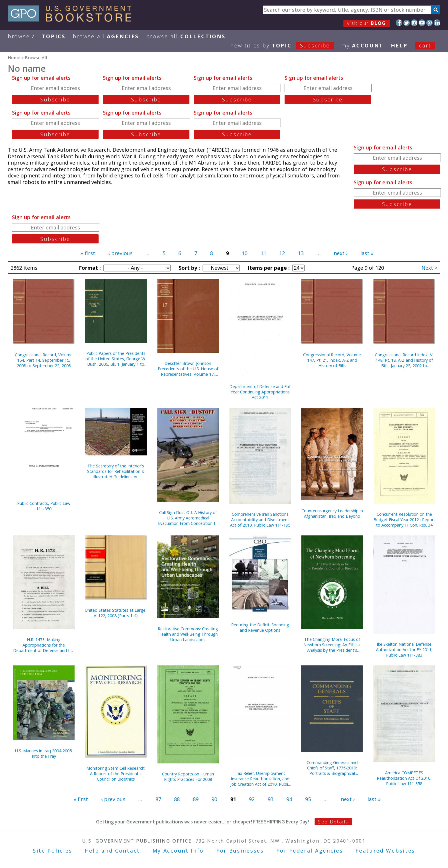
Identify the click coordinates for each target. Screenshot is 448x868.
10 (245, 253)
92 (252, 799)
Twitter (407, 23)
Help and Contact (112, 851)
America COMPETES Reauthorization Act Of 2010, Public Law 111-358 (404, 778)
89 (196, 799)
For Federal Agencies (310, 851)
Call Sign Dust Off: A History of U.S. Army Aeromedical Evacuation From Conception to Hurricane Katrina (188, 518)
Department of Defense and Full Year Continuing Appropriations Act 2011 (260, 392)
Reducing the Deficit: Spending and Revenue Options (260, 627)
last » (367, 253)
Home (14, 57)
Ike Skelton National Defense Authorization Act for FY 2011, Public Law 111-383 (404, 650)
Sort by (189, 268)
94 (289, 799)
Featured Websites (385, 851)
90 (214, 799)
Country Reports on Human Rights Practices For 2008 (188, 777)
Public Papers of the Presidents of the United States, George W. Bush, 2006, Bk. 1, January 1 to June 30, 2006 (116, 359)
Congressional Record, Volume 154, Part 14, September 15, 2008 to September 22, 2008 (44, 360)
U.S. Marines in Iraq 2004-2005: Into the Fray (44, 753)
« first (88, 253)
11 (263, 253)
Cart (425, 45)
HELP (399, 45)
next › (341, 253)
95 (308, 799)
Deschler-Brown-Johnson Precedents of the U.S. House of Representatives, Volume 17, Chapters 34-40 (188, 369)
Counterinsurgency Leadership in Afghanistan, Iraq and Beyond (332, 513)
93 (271, 799)
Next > (429, 268)
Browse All (37, 36)
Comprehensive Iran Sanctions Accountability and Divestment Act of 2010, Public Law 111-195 (260, 520)
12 (282, 253)
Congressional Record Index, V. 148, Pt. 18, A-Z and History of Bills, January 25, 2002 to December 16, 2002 (404, 360)
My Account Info (178, 851)
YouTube (422, 23)
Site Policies (53, 851)
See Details (333, 822)
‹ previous (120, 253)
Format (89, 268)
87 (158, 799)
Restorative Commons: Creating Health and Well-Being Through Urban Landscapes (188, 634)
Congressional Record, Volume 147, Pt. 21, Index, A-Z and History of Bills (332, 360)
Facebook (399, 23)
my (362, 45)
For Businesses (240, 851)
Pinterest (430, 23)
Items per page (268, 268)
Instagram (414, 23)
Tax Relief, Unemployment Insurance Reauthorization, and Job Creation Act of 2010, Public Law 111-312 (260, 779)
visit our (367, 23)
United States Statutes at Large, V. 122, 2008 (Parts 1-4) (116, 613)
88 (177, 799)
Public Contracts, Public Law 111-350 (44, 506)
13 (301, 253)
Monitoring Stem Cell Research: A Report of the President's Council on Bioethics (116, 774)
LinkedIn (437, 23)
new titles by (286, 45)
